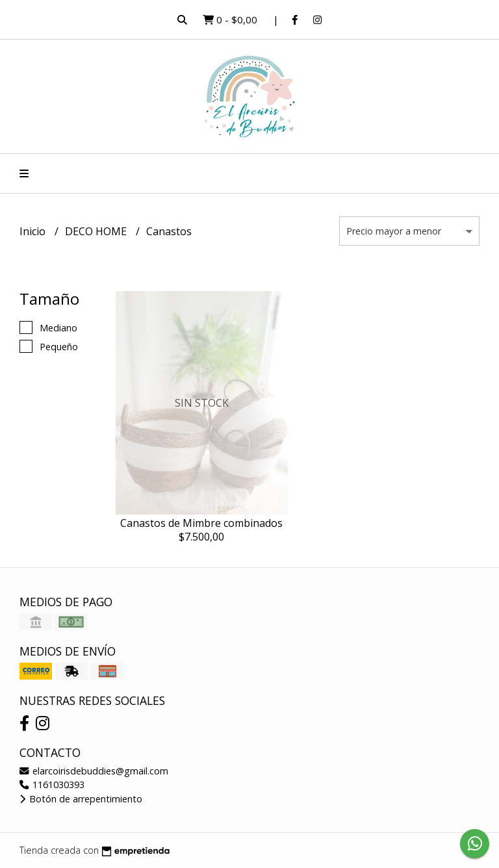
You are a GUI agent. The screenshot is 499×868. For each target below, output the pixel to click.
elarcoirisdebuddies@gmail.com (94, 771)
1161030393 (52, 785)
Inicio (34, 231)
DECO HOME (97, 231)
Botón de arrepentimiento (81, 799)
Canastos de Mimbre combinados (201, 523)
